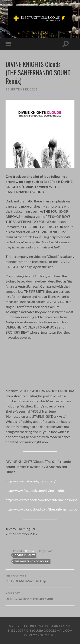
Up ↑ (53, 635)
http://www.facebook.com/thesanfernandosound (42, 500)
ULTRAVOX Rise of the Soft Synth (40, 596)
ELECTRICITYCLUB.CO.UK (39, 626)
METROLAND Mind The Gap (40, 579)
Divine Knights (25, 555)
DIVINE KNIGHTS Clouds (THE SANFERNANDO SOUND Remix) (38, 72)
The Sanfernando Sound (32, 561)
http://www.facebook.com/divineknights (35, 490)
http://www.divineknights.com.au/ (31, 481)
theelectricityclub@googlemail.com (40, 631)
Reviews (30, 551)
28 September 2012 (22, 89)
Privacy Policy (36, 635)
